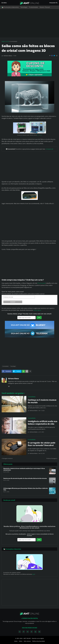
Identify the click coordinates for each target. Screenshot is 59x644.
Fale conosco (27, 641)
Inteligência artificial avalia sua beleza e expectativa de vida (43, 423)
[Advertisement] (30, 23)
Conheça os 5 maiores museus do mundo (42, 401)
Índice (21, 641)
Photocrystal (41, 283)
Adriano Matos (13, 379)
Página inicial (5, 41)
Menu (5, 3)
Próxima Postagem (51, 458)
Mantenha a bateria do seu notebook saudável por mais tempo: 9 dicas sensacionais (24, 469)
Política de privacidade (39, 641)
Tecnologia (24, 7)
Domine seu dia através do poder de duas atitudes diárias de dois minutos (25, 478)
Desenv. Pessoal (45, 7)
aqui (38, 135)
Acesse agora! (37, 310)
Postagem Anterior (8, 458)
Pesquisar (52, 3)
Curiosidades (14, 41)
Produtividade (33, 7)
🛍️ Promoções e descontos (10, 7)
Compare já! (49, 149)
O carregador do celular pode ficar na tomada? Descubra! (42, 444)
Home (16, 641)
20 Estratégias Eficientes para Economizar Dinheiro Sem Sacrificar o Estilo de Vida (26, 489)
